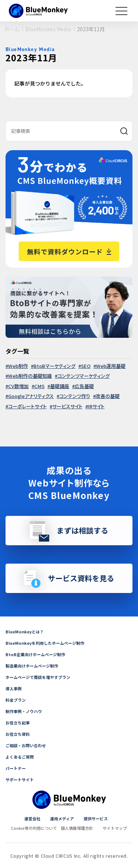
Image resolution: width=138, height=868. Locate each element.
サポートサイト (21, 779)
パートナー (17, 768)
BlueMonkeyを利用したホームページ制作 (48, 643)
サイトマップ (118, 828)
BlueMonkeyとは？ (26, 631)
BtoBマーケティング (54, 366)
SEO (86, 366)
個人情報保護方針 (78, 828)
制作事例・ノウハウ (25, 711)
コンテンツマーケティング (84, 376)
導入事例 (14, 688)
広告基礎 (84, 386)
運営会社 (30, 818)
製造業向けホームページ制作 (34, 666)
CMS (39, 386)
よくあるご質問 (21, 757)
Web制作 (18, 366)
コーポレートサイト (27, 406)
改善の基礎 (108, 396)
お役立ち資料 (19, 734)
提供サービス (98, 818)
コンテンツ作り (75, 396)
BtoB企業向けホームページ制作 (38, 654)
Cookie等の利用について (31, 828)
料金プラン (17, 700)
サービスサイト (67, 406)
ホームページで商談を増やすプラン (41, 677)
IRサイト (96, 406)
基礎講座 (60, 386)
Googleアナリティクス (31, 396)
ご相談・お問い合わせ (28, 745)
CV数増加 (18, 386)
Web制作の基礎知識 (30, 376)
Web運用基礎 (111, 366)
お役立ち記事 (19, 722)
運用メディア (62, 818)
